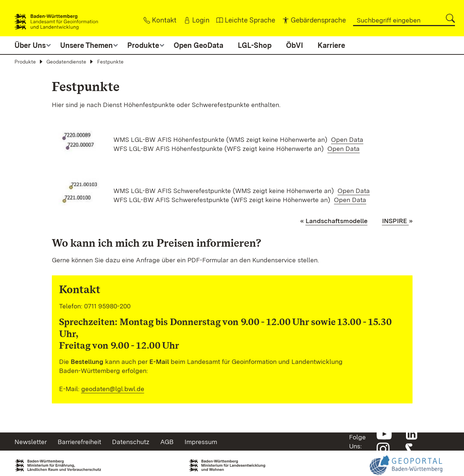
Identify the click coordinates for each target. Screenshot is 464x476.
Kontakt (80, 289)
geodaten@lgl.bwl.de (113, 389)
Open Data (347, 139)
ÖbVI (295, 45)
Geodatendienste (66, 62)
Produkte (25, 62)
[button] (450, 18)
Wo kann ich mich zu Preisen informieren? (156, 243)
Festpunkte (110, 62)
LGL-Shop (255, 45)
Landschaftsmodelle (337, 221)
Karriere (331, 45)
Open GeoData (198, 45)
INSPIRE (395, 221)
